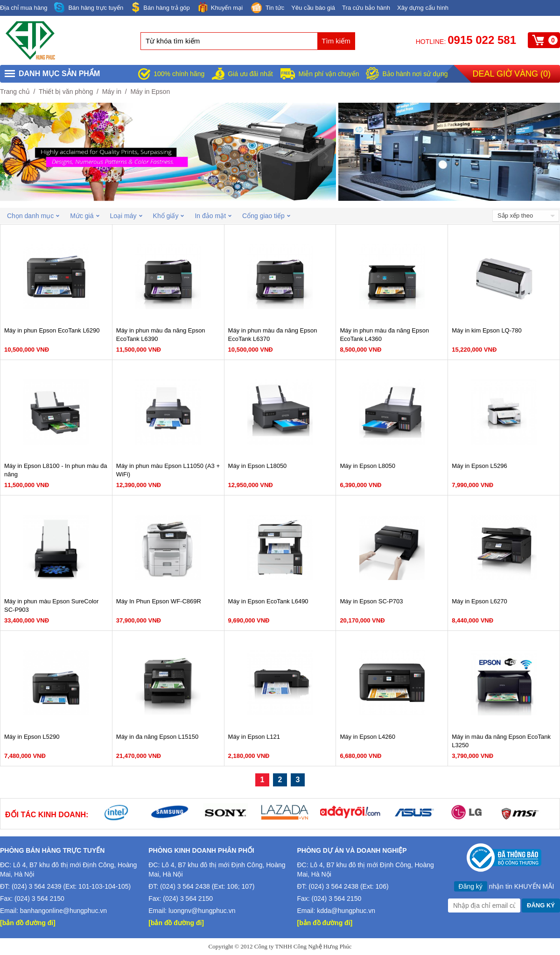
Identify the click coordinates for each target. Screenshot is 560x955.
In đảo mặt (213, 216)
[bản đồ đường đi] (28, 923)
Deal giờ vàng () (512, 74)
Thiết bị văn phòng (66, 92)
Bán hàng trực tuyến (89, 8)
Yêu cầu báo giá (313, 8)
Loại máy (126, 216)
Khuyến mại (220, 7)
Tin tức (267, 8)
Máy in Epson (150, 92)
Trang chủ (15, 92)
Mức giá (84, 216)
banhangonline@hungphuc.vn (63, 911)
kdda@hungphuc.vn (346, 911)
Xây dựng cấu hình (423, 8)
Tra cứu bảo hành (366, 8)
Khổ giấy (169, 216)
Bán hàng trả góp (160, 7)
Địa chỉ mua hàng (24, 8)
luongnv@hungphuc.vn (202, 911)
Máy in (112, 92)
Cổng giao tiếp (266, 216)
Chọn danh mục (33, 216)
